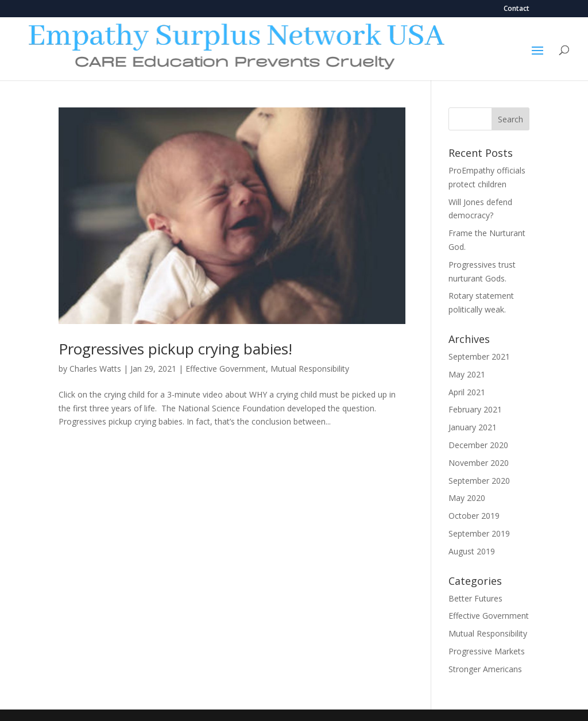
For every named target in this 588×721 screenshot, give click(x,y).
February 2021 (475, 409)
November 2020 (479, 463)
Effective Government (226, 369)
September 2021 (479, 356)
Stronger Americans (485, 669)
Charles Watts (95, 369)
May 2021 (467, 374)
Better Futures (475, 598)
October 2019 (474, 516)
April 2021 (467, 392)
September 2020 (479, 481)
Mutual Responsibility (310, 369)
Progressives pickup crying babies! (175, 349)
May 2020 (467, 498)
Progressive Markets (487, 651)
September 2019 (479, 533)
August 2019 (472, 551)
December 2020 (478, 445)
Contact (517, 9)
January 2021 (473, 427)
